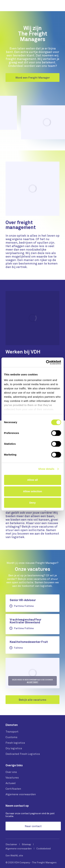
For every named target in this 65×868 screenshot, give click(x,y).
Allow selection (32, 491)
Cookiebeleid (44, 848)
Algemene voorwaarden (19, 848)
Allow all (32, 480)
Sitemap (26, 844)
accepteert (33, 682)
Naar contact (33, 826)
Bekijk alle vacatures (32, 700)
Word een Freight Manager (33, 77)
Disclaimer (11, 844)
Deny (32, 503)
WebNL (14, 855)
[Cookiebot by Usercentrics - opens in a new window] (46, 362)
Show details (46, 469)
